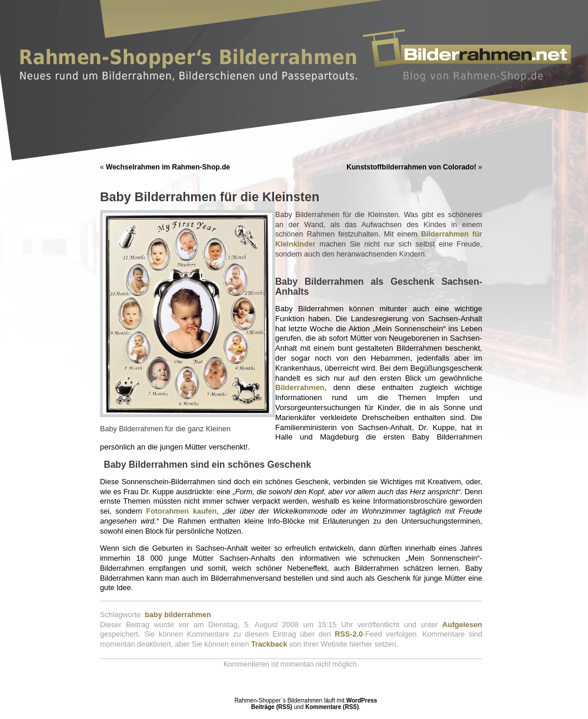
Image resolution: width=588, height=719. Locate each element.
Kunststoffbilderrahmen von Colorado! (411, 167)
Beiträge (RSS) (272, 707)
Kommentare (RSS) (332, 707)
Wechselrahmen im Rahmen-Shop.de (168, 167)
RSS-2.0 (349, 634)
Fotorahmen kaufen (181, 511)
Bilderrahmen (300, 387)
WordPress (362, 700)
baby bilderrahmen (178, 615)
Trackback (269, 644)
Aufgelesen (462, 625)
